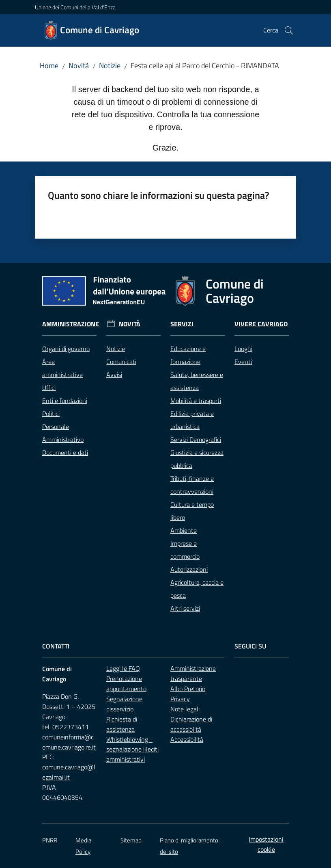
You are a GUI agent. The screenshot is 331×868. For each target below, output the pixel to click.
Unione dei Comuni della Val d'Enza (75, 7)
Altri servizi (185, 608)
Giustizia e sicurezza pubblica (197, 459)
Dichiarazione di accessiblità (191, 724)
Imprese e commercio (185, 550)
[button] (289, 30)
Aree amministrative (62, 368)
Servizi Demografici (196, 439)
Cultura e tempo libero (192, 511)
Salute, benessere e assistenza (197, 381)
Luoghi (243, 349)
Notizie (110, 66)
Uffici (49, 388)
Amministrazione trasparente (193, 673)
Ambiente (184, 530)
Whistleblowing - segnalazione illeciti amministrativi (132, 750)
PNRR (50, 840)
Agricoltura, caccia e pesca (197, 589)
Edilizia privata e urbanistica (192, 420)
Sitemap (131, 840)
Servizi (182, 324)
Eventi (243, 362)
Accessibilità (187, 739)
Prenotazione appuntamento (126, 684)
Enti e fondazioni (65, 401)
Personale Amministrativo (63, 433)
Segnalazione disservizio (124, 704)
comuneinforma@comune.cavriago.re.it (69, 742)
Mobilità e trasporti (196, 401)
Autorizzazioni (189, 569)
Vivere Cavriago (261, 324)
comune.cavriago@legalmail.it (69, 772)
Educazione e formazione (188, 355)
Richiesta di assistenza (122, 724)
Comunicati (121, 362)
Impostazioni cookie (266, 844)
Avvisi (114, 375)
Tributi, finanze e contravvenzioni (192, 485)
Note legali (185, 709)
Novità (79, 66)
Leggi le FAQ (123, 668)
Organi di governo (66, 349)
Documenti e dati (65, 452)
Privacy (180, 699)
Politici (51, 414)
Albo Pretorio (188, 689)
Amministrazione (71, 324)
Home (49, 66)
